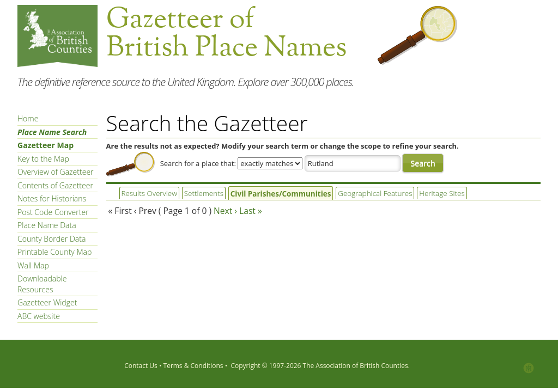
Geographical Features (359, 194)
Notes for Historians (52, 198)
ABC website (39, 316)
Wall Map (33, 265)
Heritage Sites (422, 194)
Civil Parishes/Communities (271, 194)
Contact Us (141, 366)
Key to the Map (43, 159)
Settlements (199, 194)
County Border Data (51, 239)
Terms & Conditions (193, 366)
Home (28, 118)
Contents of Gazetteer (55, 185)
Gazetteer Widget (47, 302)
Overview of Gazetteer (56, 172)
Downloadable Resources (42, 284)
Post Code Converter (53, 212)
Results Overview (147, 194)
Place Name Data (47, 225)
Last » (251, 211)
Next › (225, 211)
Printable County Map (54, 252)
